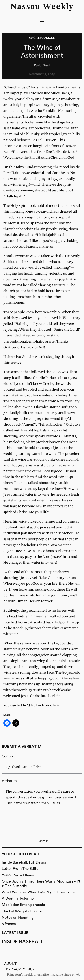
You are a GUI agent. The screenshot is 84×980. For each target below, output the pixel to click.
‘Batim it (42, 841)
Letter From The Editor (21, 869)
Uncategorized (42, 38)
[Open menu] (42, 22)
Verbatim (9, 781)
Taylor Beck (42, 66)
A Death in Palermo (18, 898)
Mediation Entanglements (23, 905)
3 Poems (9, 924)
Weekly (58, 7)
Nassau (26, 7)
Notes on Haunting (18, 917)
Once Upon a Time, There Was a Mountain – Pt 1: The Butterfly (41, 884)
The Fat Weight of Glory (22, 911)
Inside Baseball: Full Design (25, 862)
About (10, 964)
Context (8, 756)
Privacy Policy (20, 969)
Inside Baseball (23, 942)
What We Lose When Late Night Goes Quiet (39, 892)
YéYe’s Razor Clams (18, 875)
